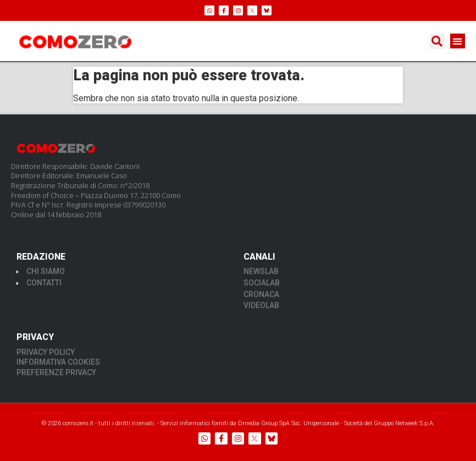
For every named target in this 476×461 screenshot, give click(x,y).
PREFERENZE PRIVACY (56, 372)
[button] (437, 41)
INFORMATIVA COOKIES (58, 362)
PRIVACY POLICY (46, 352)
